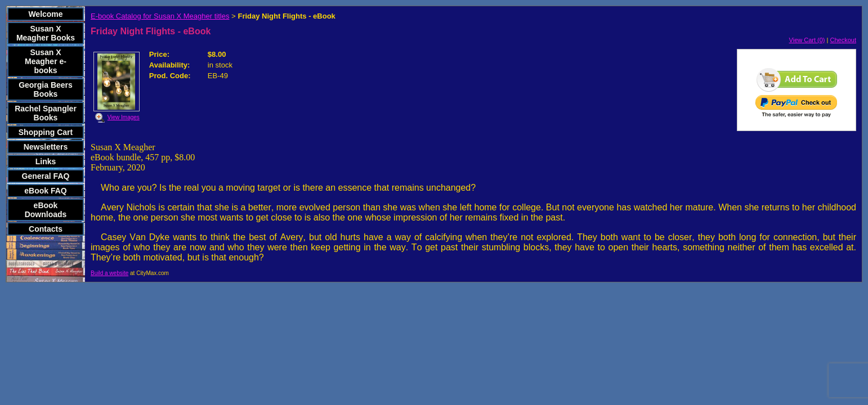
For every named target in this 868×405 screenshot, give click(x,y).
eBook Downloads (46, 210)
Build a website (109, 273)
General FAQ (46, 176)
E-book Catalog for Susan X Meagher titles (160, 16)
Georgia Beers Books (46, 89)
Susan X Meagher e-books (46, 61)
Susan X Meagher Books (46, 33)
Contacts (46, 229)
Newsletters (46, 147)
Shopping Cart (46, 132)
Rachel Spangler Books (46, 113)
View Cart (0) (807, 40)
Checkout (843, 40)
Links (46, 161)
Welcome (45, 14)
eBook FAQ (45, 191)
